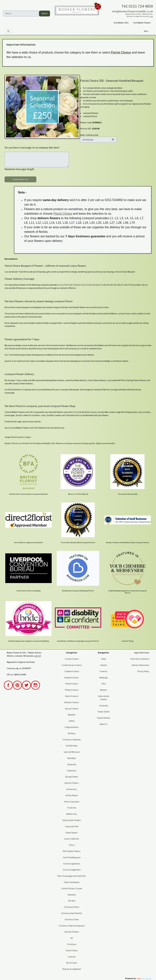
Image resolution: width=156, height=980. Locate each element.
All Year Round (72, 795)
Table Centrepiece (72, 882)
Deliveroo (72, 895)
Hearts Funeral (72, 696)
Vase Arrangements (72, 864)
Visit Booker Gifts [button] (121, 23)
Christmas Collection (72, 740)
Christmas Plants (72, 907)
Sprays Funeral (72, 709)
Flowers (104, 665)
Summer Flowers (72, 932)
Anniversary (72, 789)
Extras (72, 845)
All (72, 938)
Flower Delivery (104, 718)
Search (45, 13)
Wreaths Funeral (72, 702)
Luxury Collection (72, 839)
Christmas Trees (72, 919)
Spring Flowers (72, 777)
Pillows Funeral (72, 690)
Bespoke (72, 715)
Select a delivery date (89, 135)
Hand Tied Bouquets (72, 857)
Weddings (103, 678)
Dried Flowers (72, 833)
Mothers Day (72, 814)
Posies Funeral (72, 684)
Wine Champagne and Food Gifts (72, 876)
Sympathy (72, 764)
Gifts (103, 684)
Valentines (72, 771)
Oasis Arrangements (72, 870)
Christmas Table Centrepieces (72, 926)
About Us (103, 724)
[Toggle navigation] (8, 31)
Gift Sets (72, 901)
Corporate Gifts (72, 826)
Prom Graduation (72, 802)
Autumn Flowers (72, 783)
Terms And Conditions (140, 659)
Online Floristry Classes (72, 888)
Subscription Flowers (72, 820)
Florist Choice (121, 52)
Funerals (72, 957)
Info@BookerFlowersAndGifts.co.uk (133, 11)
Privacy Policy (143, 671)
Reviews (103, 690)
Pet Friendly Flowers (72, 851)
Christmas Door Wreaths (72, 913)
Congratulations (72, 727)
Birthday (72, 733)
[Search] (21, 14)
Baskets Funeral (72, 678)
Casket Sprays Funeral (72, 665)
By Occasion (72, 963)
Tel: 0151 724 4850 (137, 6)
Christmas (72, 944)
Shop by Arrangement (72, 969)
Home (104, 659)
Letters (72, 721)
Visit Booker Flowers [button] (142, 23)
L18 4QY (151, 16)
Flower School (103, 712)
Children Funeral (72, 671)
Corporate (103, 706)
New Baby (72, 758)
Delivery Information (140, 665)
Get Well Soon (72, 746)
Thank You (72, 808)
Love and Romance (72, 752)
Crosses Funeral (72, 659)
